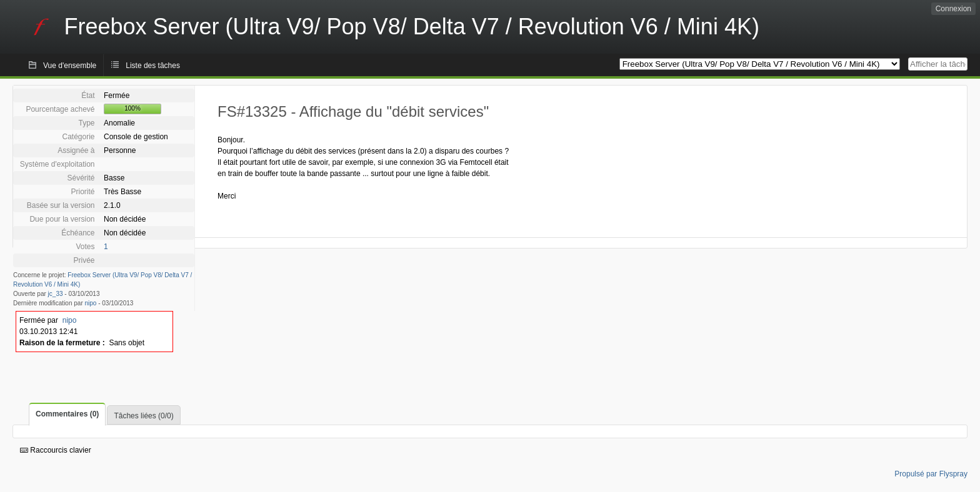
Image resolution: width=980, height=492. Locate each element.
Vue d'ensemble (70, 66)
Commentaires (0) (67, 414)
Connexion (953, 9)
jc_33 (56, 294)
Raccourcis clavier (56, 450)
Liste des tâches (153, 66)
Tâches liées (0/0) (143, 416)
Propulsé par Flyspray (931, 474)
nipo (91, 303)
